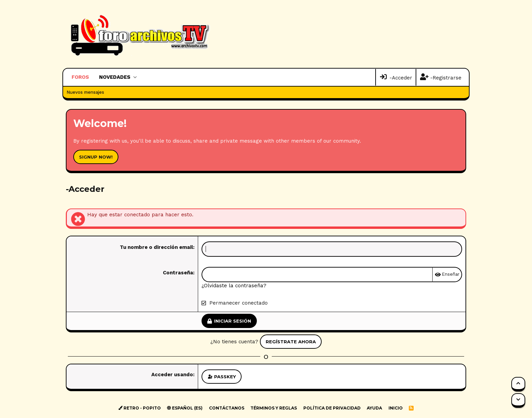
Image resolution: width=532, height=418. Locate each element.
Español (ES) (185, 408)
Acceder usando (172, 375)
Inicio (396, 408)
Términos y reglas (274, 408)
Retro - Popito (140, 408)
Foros (80, 77)
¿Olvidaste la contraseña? (234, 286)
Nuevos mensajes (85, 92)
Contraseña (178, 273)
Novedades (115, 77)
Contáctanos (227, 408)
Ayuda (374, 408)
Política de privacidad (332, 408)
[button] (135, 77)
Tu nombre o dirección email (156, 247)
